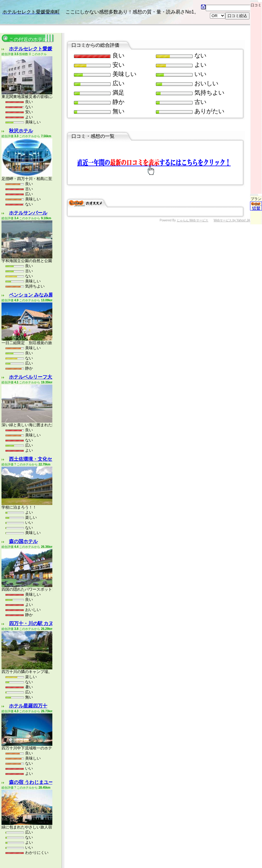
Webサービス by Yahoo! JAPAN (235, 190)
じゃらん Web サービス (193, 190)
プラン (256, 172)
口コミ (256, 4)
